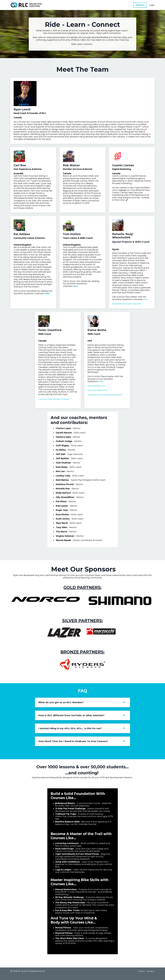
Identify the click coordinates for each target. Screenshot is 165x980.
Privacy (151, 976)
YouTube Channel (132, 306)
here (26, 298)
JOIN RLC (140, 5)
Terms (142, 976)
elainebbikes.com (97, 388)
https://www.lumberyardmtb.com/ (105, 397)
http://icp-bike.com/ (98, 392)
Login (152, 5)
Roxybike (117, 306)
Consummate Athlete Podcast (54, 402)
